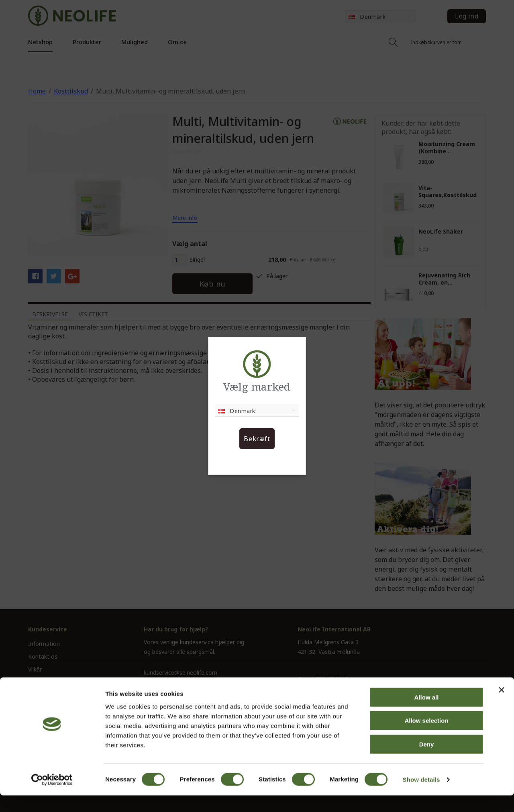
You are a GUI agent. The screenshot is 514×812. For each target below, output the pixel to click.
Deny (427, 761)
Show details (421, 796)
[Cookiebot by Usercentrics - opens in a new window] (52, 796)
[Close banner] (502, 706)
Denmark (237, 411)
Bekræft (257, 439)
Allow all (427, 714)
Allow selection (426, 738)
